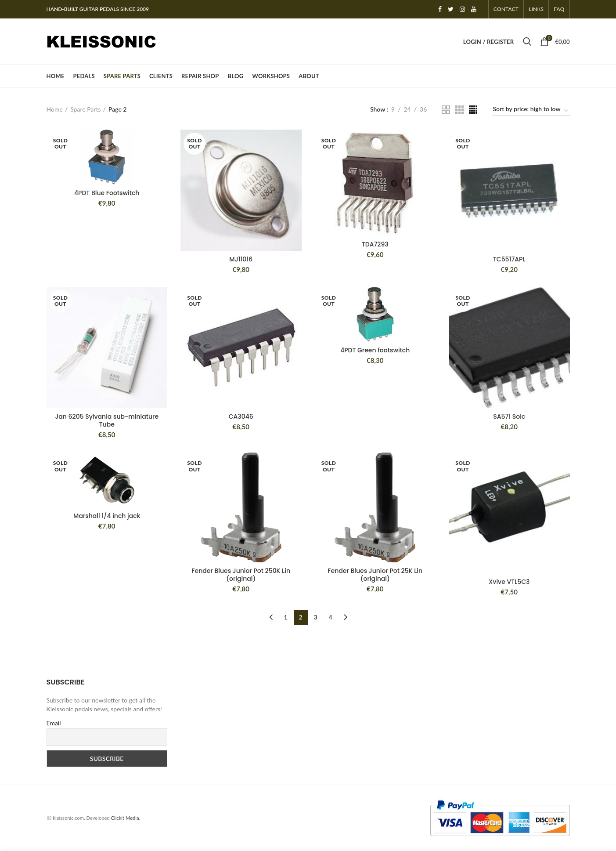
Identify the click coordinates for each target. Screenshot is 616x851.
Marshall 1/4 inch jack (107, 516)
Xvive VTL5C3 (509, 582)
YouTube (474, 9)
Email (54, 723)
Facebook (440, 9)
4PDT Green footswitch (375, 350)
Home (55, 109)
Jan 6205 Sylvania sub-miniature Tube (107, 420)
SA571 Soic (509, 416)
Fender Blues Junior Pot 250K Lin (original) (241, 575)
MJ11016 (241, 259)
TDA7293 (375, 244)
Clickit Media (125, 818)
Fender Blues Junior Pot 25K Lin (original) (375, 575)
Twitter (451, 9)
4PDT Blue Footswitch (107, 193)
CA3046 (241, 416)
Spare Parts (85, 109)
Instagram (462, 9)
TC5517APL (509, 259)
